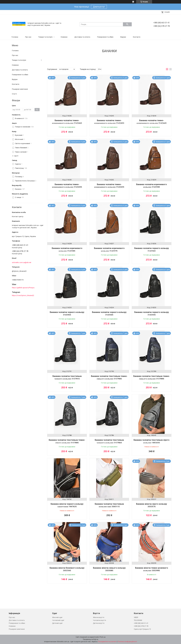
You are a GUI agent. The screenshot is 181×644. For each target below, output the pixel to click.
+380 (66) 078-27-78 (141, 626)
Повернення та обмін (105, 37)
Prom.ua (103, 637)
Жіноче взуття (99, 617)
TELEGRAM (138, 620)
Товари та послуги (45, 37)
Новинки (64, 37)
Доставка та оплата (82, 37)
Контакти (137, 37)
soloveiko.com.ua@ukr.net (22, 262)
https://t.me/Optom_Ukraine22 (23, 295)
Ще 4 (16, 156)
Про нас (28, 37)
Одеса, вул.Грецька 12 (142, 629)
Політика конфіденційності (127, 642)
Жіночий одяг (57, 617)
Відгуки (123, 37)
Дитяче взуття (99, 623)
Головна (15, 37)
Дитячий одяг (57, 623)
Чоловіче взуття (99, 620)
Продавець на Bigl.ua (91, 639)
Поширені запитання (20, 89)
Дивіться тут (99, 7)
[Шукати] (127, 24)
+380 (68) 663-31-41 (141, 623)
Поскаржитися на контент (107, 642)
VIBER (136, 617)
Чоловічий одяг (58, 620)
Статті (14, 94)
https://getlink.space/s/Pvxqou (23, 288)
